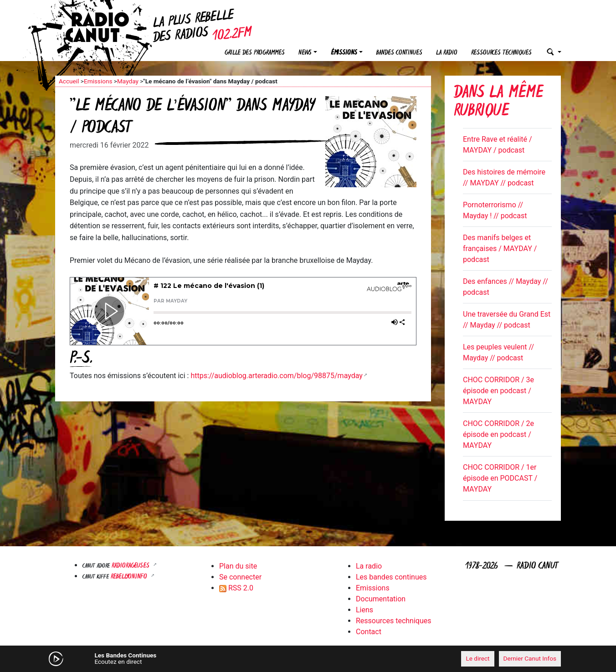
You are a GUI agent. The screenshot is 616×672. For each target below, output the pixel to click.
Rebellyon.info (130, 577)
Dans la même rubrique (498, 103)
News (305, 53)
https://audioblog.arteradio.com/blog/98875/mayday (276, 376)
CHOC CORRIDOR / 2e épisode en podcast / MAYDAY (498, 434)
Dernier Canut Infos (530, 658)
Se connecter (240, 577)
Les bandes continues (391, 577)
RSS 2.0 (236, 588)
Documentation (381, 599)
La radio (447, 53)
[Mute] (196, 658)
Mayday (128, 81)
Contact (369, 632)
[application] (308, 659)
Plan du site (238, 566)
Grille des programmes (255, 53)
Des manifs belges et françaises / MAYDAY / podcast (500, 249)
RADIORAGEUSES (131, 566)
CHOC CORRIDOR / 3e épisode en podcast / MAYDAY (498, 391)
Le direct (477, 658)
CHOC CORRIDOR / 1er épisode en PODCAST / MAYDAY (500, 478)
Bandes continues (399, 53)
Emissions (98, 81)
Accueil (69, 81)
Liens (364, 610)
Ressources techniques (501, 53)
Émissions (344, 53)
